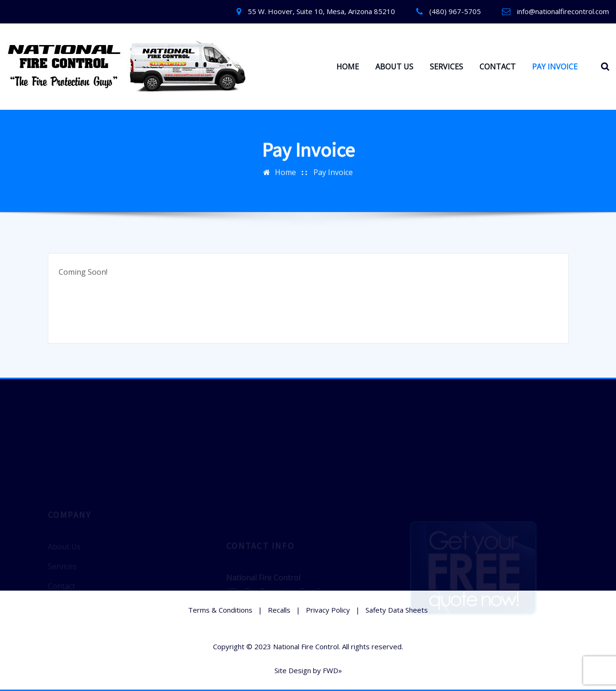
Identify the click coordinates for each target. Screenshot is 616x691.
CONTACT (498, 67)
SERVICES (446, 67)
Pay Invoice (333, 171)
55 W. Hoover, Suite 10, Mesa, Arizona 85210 (321, 11)
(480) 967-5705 (455, 11)
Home (285, 171)
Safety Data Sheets (397, 610)
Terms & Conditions (220, 610)
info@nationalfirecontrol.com (563, 11)
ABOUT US (394, 67)
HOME (348, 67)
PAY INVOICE (555, 67)
